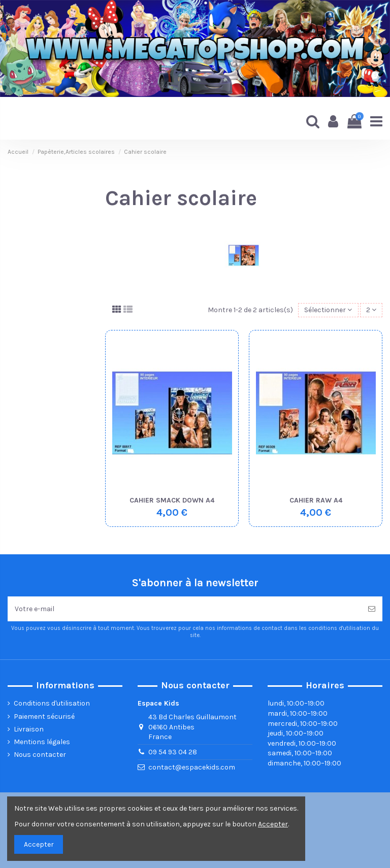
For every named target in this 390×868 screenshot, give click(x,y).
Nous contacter (40, 755)
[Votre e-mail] (184, 609)
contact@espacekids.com (192, 767)
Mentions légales (42, 742)
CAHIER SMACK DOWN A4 (172, 500)
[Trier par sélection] (328, 310)
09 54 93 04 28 (173, 752)
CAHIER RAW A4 (316, 500)
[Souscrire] (372, 609)
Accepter (39, 844)
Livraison (29, 729)
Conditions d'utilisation (52, 703)
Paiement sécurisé (44, 716)
